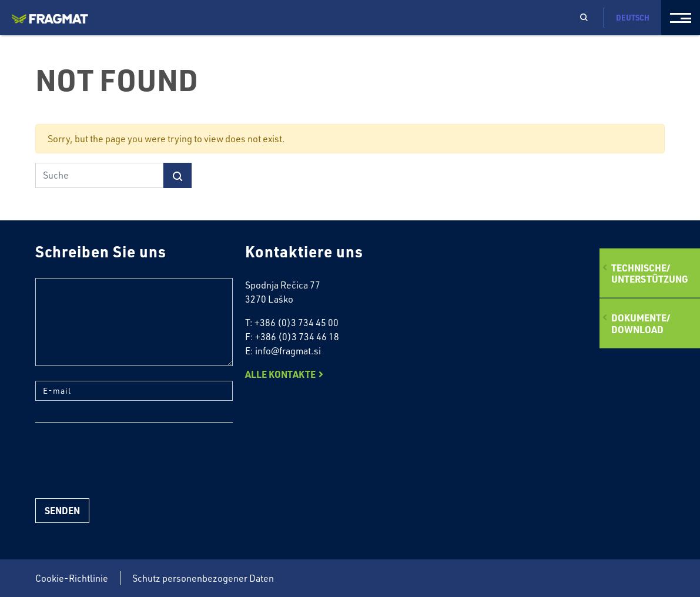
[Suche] (99, 175)
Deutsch (633, 22)
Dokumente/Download (641, 323)
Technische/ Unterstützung (650, 273)
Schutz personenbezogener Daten (203, 578)
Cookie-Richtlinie (72, 578)
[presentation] (125, 461)
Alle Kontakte (280, 374)
